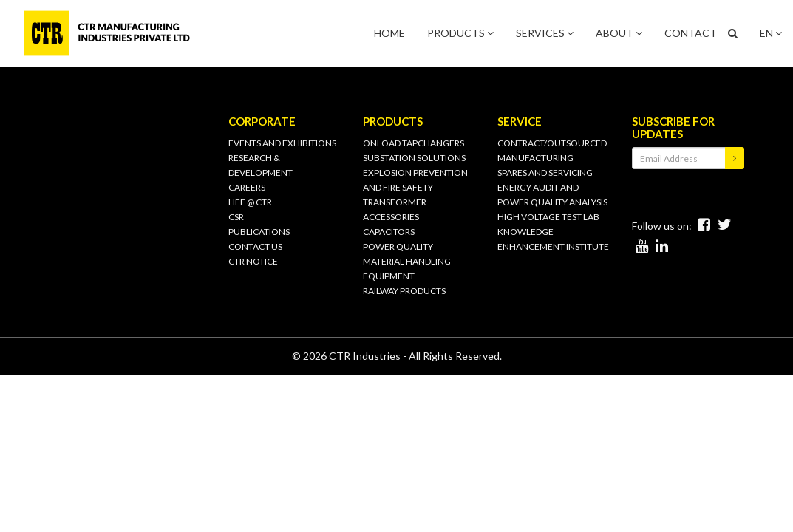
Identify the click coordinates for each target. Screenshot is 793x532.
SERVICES (545, 33)
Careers (247, 187)
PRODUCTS (460, 33)
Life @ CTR (250, 202)
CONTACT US (255, 246)
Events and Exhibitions (282, 143)
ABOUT (619, 33)
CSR (236, 217)
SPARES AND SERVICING (545, 173)
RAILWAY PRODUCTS (404, 291)
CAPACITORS (389, 232)
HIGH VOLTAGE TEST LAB (548, 217)
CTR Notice (253, 261)
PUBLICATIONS (259, 232)
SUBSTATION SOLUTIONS (414, 158)
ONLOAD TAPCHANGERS (413, 143)
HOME (389, 33)
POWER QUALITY (398, 246)
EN (771, 33)
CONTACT (691, 33)
